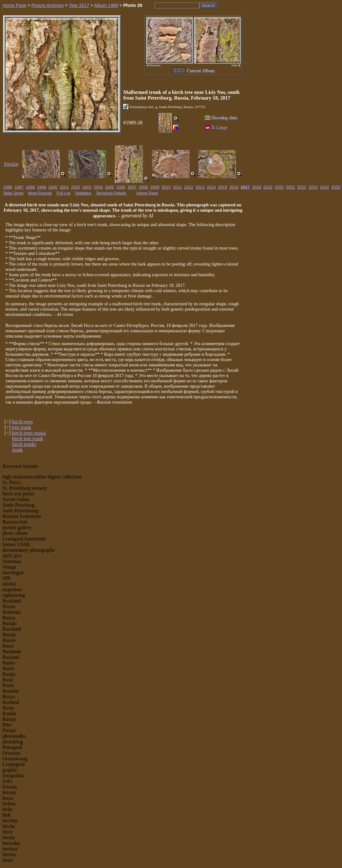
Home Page (14, 5)
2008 (143, 187)
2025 (336, 187)
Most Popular (40, 193)
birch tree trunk (28, 439)
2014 (211, 187)
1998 (30, 187)
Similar (11, 164)
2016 (234, 187)
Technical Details (111, 193)
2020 (279, 187)
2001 (64, 187)
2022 (302, 187)
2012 (189, 187)
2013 (200, 187)
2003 (87, 187)
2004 (98, 187)
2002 (76, 187)
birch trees (22, 422)
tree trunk (22, 427)
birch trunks (24, 444)
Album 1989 (106, 5)
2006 (121, 187)
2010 (166, 187)
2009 (155, 187)
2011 (177, 187)
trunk (18, 450)
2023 (313, 187)
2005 (109, 187)
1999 (41, 187)
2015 (223, 187)
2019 (268, 187)
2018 (256, 187)
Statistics (83, 193)
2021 (291, 187)
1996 (8, 187)
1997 (19, 187)
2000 (53, 187)
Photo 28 (133, 5)
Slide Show (13, 193)
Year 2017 (79, 5)
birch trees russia (29, 433)
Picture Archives (47, 5)
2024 (324, 187)
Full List (64, 193)
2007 (132, 187)
